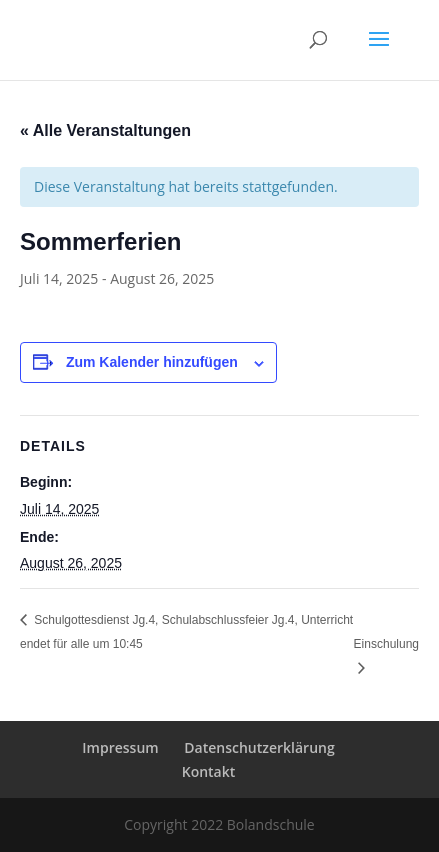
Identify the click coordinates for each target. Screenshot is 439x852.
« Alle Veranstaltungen (105, 130)
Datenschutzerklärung (259, 747)
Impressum (120, 747)
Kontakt (209, 771)
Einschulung (386, 644)
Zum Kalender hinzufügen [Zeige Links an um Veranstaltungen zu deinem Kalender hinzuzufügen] (152, 362)
